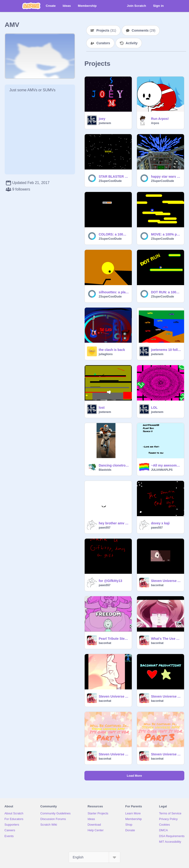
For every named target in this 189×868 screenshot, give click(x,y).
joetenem (105, 123)
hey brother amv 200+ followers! (114, 523)
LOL (154, 408)
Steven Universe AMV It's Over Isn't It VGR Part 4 (166, 696)
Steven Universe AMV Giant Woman (166, 581)
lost (102, 408)
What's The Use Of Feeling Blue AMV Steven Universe (166, 639)
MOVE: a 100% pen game (166, 234)
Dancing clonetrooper (114, 465)
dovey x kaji (160, 523)
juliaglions (106, 354)
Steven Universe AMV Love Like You (114, 696)
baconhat (157, 585)
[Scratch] (31, 6)
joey (102, 119)
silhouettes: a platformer (114, 292)
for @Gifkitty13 (110, 581)
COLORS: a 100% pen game (114, 234)
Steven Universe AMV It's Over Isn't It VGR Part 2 (166, 754)
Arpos (155, 123)
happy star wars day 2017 (166, 177)
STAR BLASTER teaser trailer (114, 177)
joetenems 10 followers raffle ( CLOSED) (166, 350)
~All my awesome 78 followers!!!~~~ (166, 465)
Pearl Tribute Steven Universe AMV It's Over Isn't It (114, 639)
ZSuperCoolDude (110, 181)
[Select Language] (94, 857)
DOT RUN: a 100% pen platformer (166, 292)
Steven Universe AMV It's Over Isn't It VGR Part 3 (114, 754)
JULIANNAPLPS (162, 470)
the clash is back (112, 350)
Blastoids (105, 470)
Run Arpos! (160, 119)
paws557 (105, 528)
